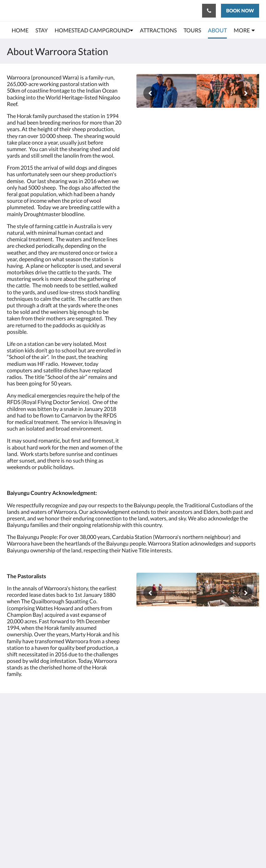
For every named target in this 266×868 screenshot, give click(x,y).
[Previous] (150, 93)
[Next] (245, 93)
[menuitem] (20, 30)
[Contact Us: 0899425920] (209, 11)
